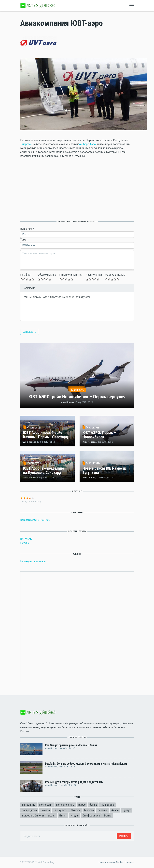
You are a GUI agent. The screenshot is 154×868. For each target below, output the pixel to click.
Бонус (108, 816)
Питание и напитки (71, 275)
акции (52, 816)
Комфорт (26, 275)
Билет (63, 816)
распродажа (29, 810)
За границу (29, 805)
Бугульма (26, 539)
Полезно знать (65, 805)
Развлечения (94, 275)
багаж (93, 805)
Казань (25, 543)
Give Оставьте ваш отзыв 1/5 (22, 279)
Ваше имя (27, 229)
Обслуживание (47, 275)
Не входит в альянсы (33, 561)
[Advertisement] (77, 189)
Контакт (129, 862)
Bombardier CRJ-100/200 (35, 520)
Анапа (115, 810)
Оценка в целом (115, 275)
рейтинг (103, 810)
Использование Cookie (111, 862)
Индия (75, 816)
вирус (82, 805)
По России (46, 805)
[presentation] (49, 311)
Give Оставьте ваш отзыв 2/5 (24, 279)
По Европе (107, 805)
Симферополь (91, 816)
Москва (89, 810)
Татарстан (26, 144)
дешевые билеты (33, 816)
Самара (45, 810)
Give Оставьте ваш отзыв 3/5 (27, 279)
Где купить (60, 810)
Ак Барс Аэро (87, 144)
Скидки (76, 810)
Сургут (127, 810)
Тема (23, 240)
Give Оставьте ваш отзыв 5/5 (33, 279)
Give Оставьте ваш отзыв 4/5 (30, 279)
